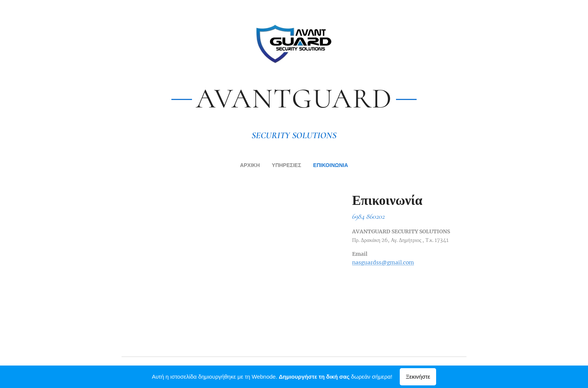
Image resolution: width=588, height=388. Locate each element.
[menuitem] (245, 166)
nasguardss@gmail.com (383, 262)
